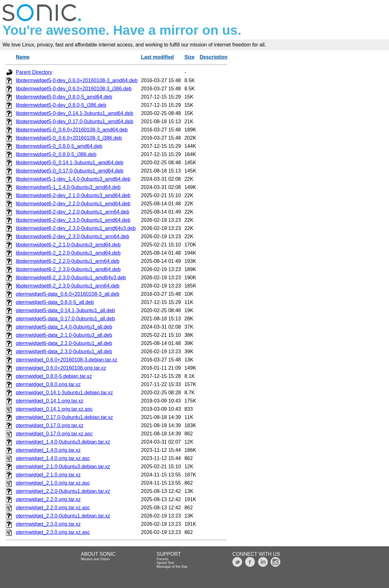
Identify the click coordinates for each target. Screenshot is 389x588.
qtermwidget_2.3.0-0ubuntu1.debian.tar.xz (63, 516)
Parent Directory (34, 72)
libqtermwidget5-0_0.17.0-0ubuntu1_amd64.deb (70, 171)
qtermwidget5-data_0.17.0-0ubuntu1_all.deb (65, 319)
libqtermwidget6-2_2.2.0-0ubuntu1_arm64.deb (68, 261)
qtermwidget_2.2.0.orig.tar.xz (48, 499)
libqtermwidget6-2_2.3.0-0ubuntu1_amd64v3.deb (71, 278)
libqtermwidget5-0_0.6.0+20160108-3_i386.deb (69, 138)
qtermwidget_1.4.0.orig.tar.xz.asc (53, 458)
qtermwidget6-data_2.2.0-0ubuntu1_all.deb (64, 343)
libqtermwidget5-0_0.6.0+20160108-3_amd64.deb (72, 130)
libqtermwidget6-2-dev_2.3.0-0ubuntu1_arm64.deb (72, 236)
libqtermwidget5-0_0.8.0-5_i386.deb (56, 154)
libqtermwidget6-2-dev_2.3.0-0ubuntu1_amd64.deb (73, 220)
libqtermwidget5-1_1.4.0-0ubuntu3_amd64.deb (68, 187)
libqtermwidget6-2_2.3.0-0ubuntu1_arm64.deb (68, 286)
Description (213, 57)
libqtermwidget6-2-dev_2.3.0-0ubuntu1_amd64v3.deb (76, 228)
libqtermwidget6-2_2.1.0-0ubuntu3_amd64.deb (68, 245)
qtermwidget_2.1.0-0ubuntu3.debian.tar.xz (63, 467)
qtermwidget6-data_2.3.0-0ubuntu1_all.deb (64, 352)
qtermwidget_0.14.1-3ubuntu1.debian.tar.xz (64, 393)
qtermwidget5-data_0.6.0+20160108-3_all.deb (68, 294)
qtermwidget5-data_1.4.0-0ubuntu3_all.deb (64, 327)
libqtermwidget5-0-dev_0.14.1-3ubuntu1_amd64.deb (75, 113)
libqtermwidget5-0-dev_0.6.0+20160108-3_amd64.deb (77, 80)
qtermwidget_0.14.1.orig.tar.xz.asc (54, 409)
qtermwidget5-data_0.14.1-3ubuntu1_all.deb (65, 310)
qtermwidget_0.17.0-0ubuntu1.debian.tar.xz (64, 417)
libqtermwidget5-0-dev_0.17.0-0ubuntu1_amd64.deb (75, 121)
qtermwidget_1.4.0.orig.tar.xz (48, 450)
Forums (162, 559)
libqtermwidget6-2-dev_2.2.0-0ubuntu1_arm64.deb (72, 212)
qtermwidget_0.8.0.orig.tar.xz (48, 384)
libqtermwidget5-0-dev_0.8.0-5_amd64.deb (64, 97)
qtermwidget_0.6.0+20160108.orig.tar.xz (61, 368)
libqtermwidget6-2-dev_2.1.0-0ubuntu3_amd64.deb (73, 195)
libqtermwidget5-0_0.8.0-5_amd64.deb (59, 146)
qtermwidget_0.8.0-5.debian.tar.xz (54, 376)
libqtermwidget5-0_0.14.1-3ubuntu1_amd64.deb (70, 163)
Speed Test (165, 563)
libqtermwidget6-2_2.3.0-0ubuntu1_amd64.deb (68, 269)
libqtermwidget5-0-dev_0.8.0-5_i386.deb (61, 105)
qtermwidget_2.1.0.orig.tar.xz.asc (53, 483)
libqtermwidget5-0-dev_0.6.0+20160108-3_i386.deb (74, 89)
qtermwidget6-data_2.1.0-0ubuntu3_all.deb (64, 335)
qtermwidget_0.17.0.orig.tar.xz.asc (54, 434)
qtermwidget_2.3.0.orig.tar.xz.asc (53, 532)
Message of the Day (172, 567)
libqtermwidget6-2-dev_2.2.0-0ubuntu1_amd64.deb (73, 204)
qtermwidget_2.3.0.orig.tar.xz (48, 524)
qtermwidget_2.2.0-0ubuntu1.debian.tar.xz (63, 491)
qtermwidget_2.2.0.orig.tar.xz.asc (53, 508)
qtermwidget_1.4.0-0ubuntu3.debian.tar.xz (63, 442)
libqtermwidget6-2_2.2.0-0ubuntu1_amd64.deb (68, 253)
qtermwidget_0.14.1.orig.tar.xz (50, 401)
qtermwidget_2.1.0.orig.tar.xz (48, 475)
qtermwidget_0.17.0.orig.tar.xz (50, 425)
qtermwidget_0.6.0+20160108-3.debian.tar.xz (67, 360)
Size (189, 57)
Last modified (158, 57)
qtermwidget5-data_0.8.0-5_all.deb (55, 302)
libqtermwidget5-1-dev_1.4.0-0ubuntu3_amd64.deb (73, 179)
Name (23, 57)
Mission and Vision (95, 559)
